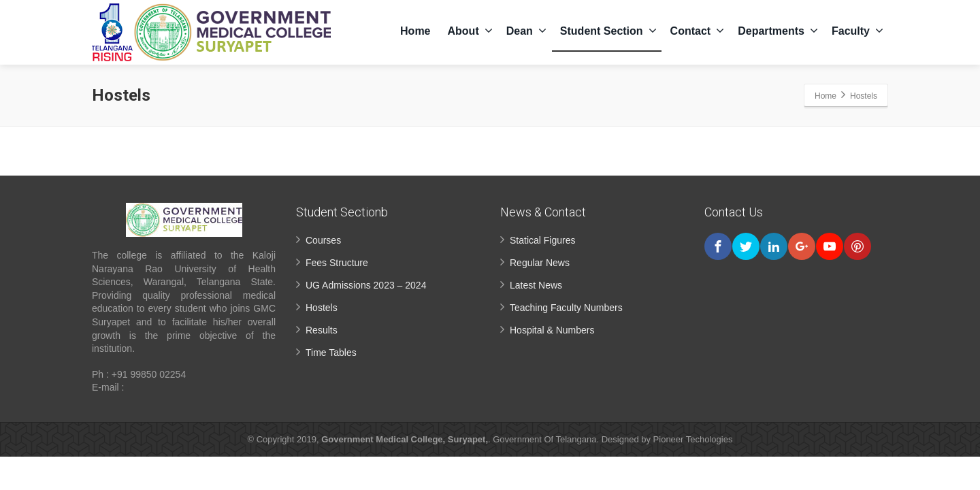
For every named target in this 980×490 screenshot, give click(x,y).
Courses (323, 240)
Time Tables (331, 353)
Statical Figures (542, 240)
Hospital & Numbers (552, 330)
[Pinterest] (857, 246)
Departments (778, 31)
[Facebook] (718, 246)
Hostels (322, 308)
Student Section (608, 31)
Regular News (540, 263)
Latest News (536, 285)
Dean (526, 31)
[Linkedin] (774, 246)
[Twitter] (746, 246)
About (470, 31)
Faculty (857, 31)
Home (415, 31)
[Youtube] (830, 246)
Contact (698, 31)
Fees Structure (337, 263)
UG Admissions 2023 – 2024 (366, 285)
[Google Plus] (802, 246)
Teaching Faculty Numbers (566, 308)
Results (322, 330)
